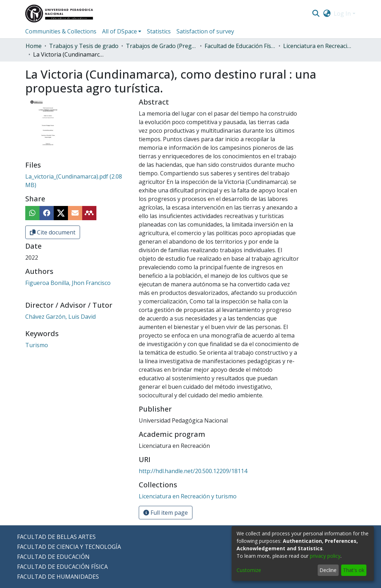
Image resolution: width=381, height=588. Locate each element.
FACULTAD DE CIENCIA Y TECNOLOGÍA (69, 547)
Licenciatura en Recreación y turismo (319, 46)
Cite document (53, 232)
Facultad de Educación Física (240, 46)
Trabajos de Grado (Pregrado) (162, 46)
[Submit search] (316, 14)
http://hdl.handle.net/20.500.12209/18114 (193, 471)
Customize (249, 570)
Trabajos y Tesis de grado (84, 46)
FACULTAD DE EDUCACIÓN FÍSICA (62, 567)
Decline (328, 570)
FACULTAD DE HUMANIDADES (58, 577)
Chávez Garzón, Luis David (60, 317)
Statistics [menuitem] (159, 31)
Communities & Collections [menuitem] (61, 31)
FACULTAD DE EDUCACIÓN (53, 557)
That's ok (354, 570)
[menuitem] (327, 14)
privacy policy (325, 556)
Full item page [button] (166, 513)
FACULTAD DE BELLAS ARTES (56, 537)
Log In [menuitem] (342, 14)
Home (34, 46)
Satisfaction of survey (205, 31)
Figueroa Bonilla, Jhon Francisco (68, 283)
